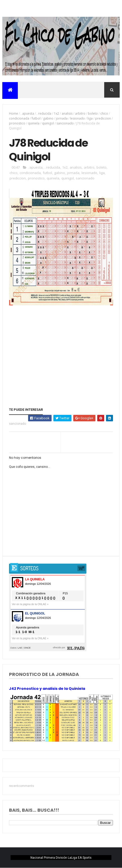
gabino (48, 118)
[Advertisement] (61, 346)
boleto (93, 113)
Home (14, 113)
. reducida (44, 113)
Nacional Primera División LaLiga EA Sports (61, 858)
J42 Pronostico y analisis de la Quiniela (47, 689)
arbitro (80, 113)
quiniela (34, 123)
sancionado (65, 123)
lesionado (78, 118)
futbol (36, 118)
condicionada (19, 118)
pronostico (17, 123)
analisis (67, 113)
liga (90, 118)
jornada (62, 118)
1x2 (56, 113)
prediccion (103, 118)
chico (104, 113)
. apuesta (27, 113)
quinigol (48, 123)
